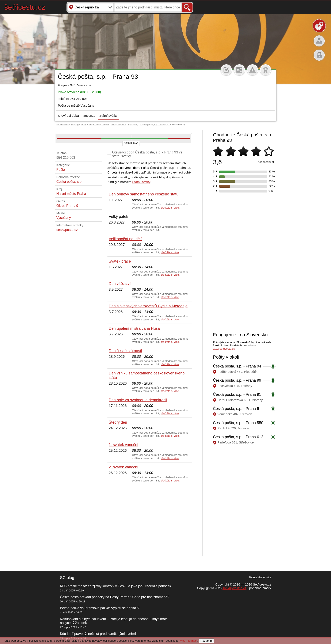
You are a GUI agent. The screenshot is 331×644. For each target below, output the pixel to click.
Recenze (89, 116)
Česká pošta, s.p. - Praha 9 (236, 409)
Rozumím (207, 641)
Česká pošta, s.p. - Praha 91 (237, 395)
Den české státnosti (125, 351)
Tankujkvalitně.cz (234, 588)
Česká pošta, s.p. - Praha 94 (237, 366)
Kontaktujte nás (260, 577)
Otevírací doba (68, 116)
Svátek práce (120, 261)
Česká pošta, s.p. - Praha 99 (237, 380)
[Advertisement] (150, 519)
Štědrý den (118, 422)
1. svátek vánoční (123, 445)
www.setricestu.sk (224, 349)
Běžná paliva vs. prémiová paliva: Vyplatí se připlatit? (100, 608)
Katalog (75, 125)
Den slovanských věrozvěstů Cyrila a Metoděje (148, 306)
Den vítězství (120, 284)
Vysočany (133, 125)
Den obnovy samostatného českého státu (144, 194)
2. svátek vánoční (123, 467)
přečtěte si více (170, 208)
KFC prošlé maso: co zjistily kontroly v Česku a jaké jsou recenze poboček (115, 586)
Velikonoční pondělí (125, 239)
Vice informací (189, 641)
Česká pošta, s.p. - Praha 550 (238, 423)
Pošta (61, 170)
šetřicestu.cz (25, 7)
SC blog (67, 578)
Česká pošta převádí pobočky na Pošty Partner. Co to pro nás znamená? (115, 597)
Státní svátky (109, 116)
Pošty (84, 125)
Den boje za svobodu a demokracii (138, 400)
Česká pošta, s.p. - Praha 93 (155, 125)
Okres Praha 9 (119, 125)
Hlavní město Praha (99, 125)
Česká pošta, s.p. (69, 182)
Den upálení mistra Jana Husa (134, 328)
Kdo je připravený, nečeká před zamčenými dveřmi (98, 634)
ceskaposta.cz (67, 230)
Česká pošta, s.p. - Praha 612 (238, 437)
